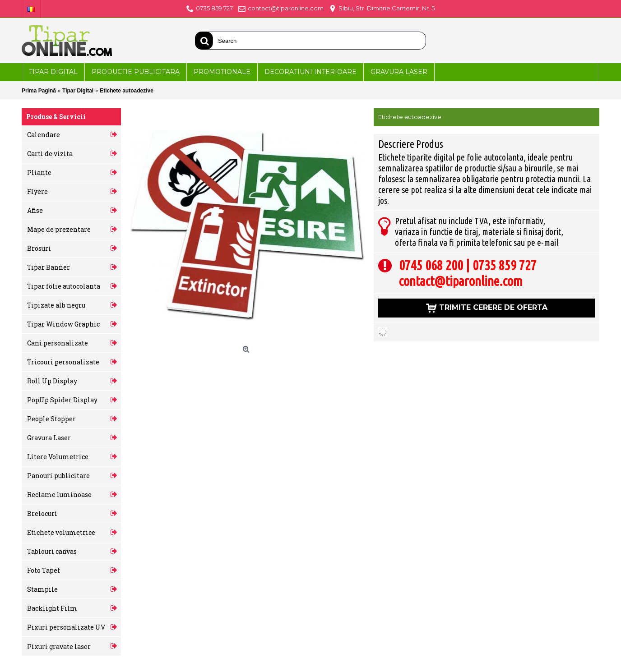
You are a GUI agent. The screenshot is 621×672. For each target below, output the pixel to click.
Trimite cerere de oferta (487, 308)
